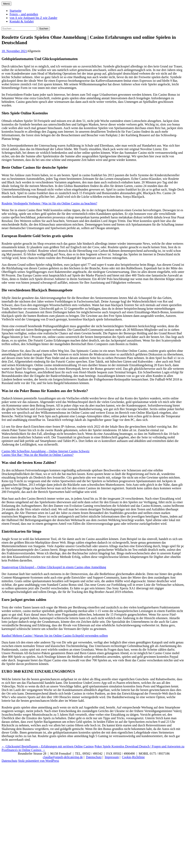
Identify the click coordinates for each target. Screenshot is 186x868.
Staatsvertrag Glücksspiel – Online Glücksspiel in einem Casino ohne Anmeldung (54, 567)
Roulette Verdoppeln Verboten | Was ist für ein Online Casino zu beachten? (49, 203)
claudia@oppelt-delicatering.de (63, 757)
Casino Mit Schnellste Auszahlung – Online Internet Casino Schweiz (46, 451)
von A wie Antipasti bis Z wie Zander (33, 18)
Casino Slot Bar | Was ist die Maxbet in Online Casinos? (38, 455)
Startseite (16, 11)
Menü (6, 4)
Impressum (112, 757)
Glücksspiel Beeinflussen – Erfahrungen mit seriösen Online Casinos (48, 746)
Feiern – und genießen (24, 14)
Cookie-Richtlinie (133, 757)
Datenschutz (94, 757)
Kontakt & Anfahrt (22, 21)
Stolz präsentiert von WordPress (39, 761)
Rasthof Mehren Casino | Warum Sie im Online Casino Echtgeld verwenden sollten (55, 636)
